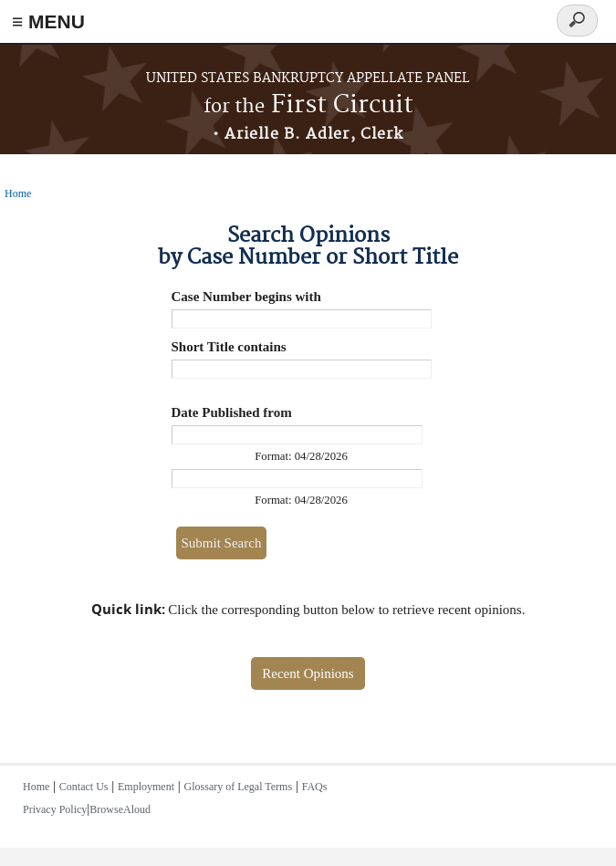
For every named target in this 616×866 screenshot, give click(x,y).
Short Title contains (229, 347)
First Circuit (308, 105)
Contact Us (84, 787)
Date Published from (232, 412)
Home (18, 193)
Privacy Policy (55, 809)
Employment (146, 787)
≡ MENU (48, 21)
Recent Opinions (308, 673)
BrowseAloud (120, 809)
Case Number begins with (246, 297)
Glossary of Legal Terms (239, 787)
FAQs (315, 787)
